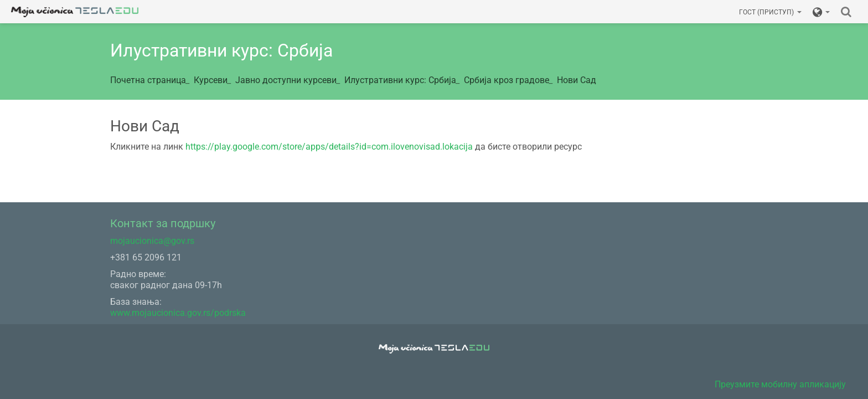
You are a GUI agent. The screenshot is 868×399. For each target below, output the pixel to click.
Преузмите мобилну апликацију (780, 384)
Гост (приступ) (770, 12)
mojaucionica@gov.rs (152, 241)
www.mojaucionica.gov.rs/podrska (178, 313)
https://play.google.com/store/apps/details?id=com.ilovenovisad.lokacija (329, 147)
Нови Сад (577, 80)
